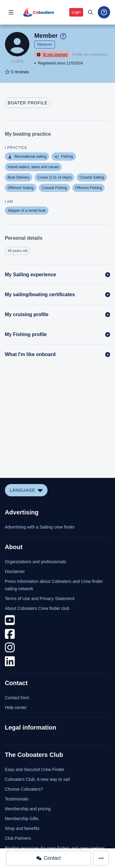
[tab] (28, 103)
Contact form (17, 698)
